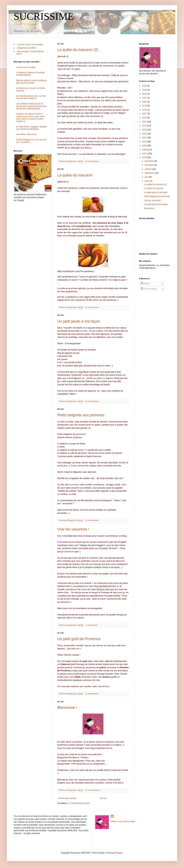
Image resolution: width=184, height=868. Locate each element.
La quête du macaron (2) (78, 50)
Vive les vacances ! (73, 529)
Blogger (119, 853)
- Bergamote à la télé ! (26, 48)
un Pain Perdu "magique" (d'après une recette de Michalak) (32, 128)
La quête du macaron (75, 175)
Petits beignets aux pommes (81, 415)
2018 (145, 110)
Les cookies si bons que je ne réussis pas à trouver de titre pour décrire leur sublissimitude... (31, 106)
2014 (145, 126)
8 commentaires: (92, 161)
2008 (145, 150)
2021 (145, 98)
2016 (145, 118)
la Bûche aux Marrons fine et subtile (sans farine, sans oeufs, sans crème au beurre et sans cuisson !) (31, 118)
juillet (147, 181)
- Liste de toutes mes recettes (30, 44)
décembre (149, 161)
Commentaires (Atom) (80, 803)
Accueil (103, 798)
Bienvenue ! (67, 708)
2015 (145, 122)
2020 (145, 102)
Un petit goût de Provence (79, 639)
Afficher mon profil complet (123, 821)
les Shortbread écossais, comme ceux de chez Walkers (31, 97)
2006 (145, 158)
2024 (145, 90)
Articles (145, 283)
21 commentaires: (93, 790)
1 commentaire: (92, 625)
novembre (149, 165)
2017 (145, 114)
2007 (145, 154)
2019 (145, 106)
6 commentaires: (92, 520)
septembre (150, 173)
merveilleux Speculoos (26, 134)
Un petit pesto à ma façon (79, 321)
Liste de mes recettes (26, 67)
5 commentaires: (92, 401)
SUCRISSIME (44, 16)
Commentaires (149, 289)
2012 (145, 134)
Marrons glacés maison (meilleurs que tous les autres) (31, 82)
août (147, 177)
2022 (145, 94)
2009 (145, 146)
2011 (145, 138)
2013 (145, 130)
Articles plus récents (67, 798)
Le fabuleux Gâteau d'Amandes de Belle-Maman (30, 74)
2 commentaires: (92, 307)
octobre (148, 169)
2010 (145, 142)
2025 (145, 86)
